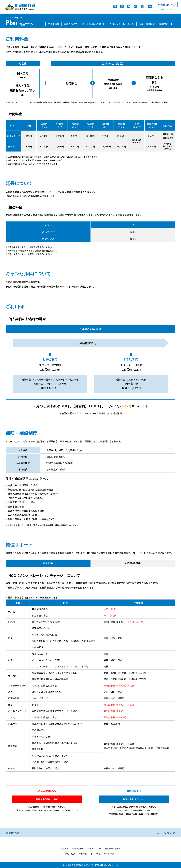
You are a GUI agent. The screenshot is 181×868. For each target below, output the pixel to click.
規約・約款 (70, 854)
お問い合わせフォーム (134, 799)
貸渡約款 (12, 525)
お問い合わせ (78, 848)
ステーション (164, 833)
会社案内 (64, 848)
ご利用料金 (53, 24)
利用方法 (14, 833)
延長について (71, 24)
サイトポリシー (94, 848)
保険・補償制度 (147, 24)
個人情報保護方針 (113, 848)
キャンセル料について (93, 24)
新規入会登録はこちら (47, 799)
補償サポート (166, 24)
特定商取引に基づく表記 (90, 854)
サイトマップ (110, 854)
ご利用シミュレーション (122, 24)
